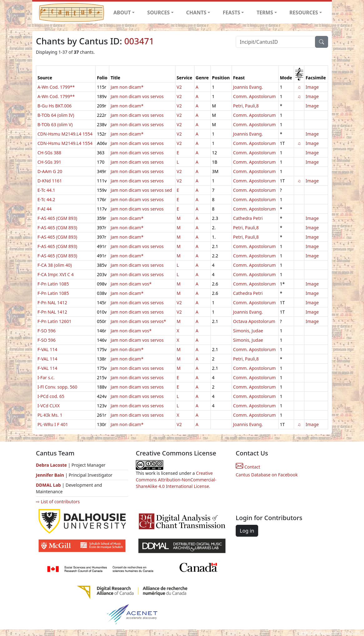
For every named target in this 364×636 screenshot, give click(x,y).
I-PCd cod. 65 (51, 396)
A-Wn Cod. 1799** (56, 87)
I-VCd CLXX (49, 406)
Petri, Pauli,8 (246, 106)
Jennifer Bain (51, 475)
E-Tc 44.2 (46, 199)
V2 (179, 87)
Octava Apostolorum (254, 321)
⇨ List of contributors (58, 502)
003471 (139, 41)
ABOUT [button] (122, 12)
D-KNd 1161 (50, 181)
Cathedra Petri (248, 218)
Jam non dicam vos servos (137, 96)
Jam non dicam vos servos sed (141, 190)
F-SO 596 (47, 331)
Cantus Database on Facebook (267, 475)
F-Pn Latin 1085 (53, 284)
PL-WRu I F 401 (53, 424)
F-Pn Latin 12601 (54, 321)
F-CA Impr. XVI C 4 (56, 274)
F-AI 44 (44, 209)
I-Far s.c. (46, 378)
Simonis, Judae (248, 331)
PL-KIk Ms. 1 (50, 415)
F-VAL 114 (47, 349)
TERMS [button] (265, 12)
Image (312, 87)
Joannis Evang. (248, 87)
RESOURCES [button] (304, 12)
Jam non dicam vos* (131, 284)
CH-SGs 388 (49, 153)
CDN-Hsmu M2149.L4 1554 (65, 134)
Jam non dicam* (127, 87)
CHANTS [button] (196, 12)
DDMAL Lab (48, 485)
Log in (247, 531)
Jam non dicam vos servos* (138, 321)
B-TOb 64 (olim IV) (56, 115)
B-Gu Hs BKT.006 (54, 106)
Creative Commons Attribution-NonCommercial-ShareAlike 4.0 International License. (176, 480)
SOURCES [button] (159, 12)
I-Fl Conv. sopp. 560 (57, 387)
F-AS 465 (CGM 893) (57, 218)
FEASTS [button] (232, 12)
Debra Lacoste (51, 465)
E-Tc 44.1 (46, 190)
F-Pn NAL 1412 (52, 303)
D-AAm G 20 (50, 171)
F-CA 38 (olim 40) (55, 265)
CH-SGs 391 (49, 162)
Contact (248, 467)
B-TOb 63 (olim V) (55, 124)
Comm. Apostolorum (255, 96)
